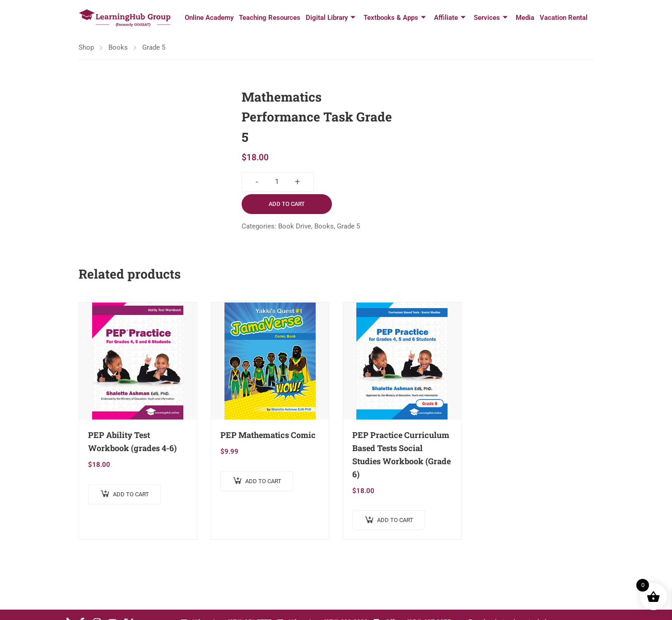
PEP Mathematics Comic (268, 435)
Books (118, 47)
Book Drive (295, 226)
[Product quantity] (277, 182)
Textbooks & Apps (395, 18)
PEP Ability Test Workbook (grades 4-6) (132, 441)
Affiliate (450, 18)
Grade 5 (154, 47)
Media (525, 18)
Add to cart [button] (131, 494)
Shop (86, 47)
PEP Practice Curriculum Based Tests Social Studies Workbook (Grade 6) (401, 454)
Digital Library (331, 18)
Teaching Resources (270, 18)
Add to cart (287, 204)
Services (491, 18)
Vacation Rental (564, 18)
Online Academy (209, 18)
